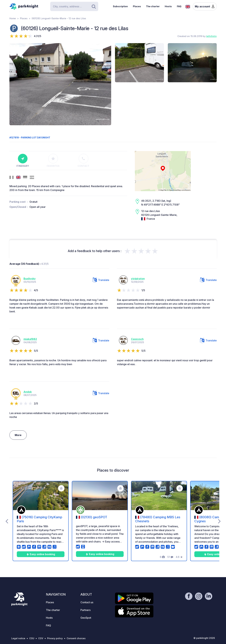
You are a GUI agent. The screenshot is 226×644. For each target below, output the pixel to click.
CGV (41, 638)
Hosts (168, 6)
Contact (83, 161)
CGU (32, 638)
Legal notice (18, 638)
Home (13, 18)
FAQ (179, 6)
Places (137, 6)
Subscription (120, 6)
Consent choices (76, 638)
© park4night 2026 (204, 638)
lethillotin (211, 36)
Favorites (53, 161)
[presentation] (7, 521)
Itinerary (23, 161)
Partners (85, 610)
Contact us (87, 602)
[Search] (74, 6)
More (18, 435)
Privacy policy (55, 638)
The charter (153, 6)
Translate (101, 280)
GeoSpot (86, 618)
